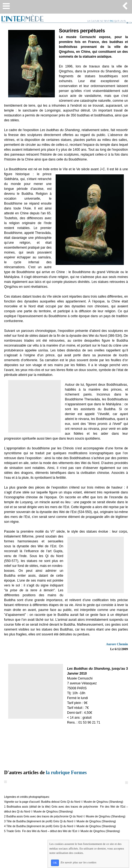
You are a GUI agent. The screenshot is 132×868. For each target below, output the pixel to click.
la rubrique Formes (66, 773)
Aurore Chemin (117, 644)
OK (55, 863)
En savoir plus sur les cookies (78, 863)
